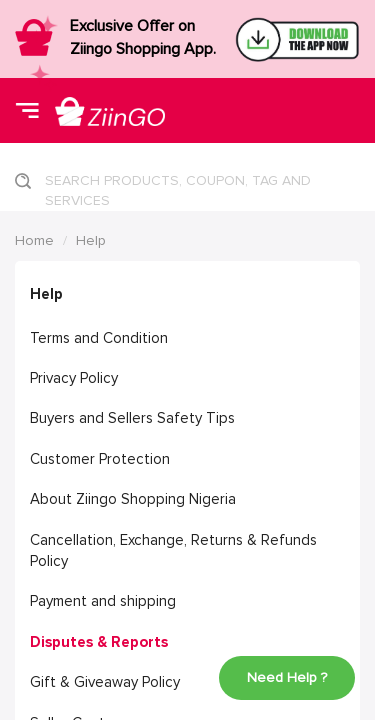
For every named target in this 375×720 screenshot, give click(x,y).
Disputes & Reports (99, 642)
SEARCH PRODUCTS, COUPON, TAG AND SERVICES (178, 186)
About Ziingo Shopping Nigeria (133, 499)
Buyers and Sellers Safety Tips (132, 418)
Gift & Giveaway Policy (105, 682)
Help (91, 240)
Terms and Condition (99, 338)
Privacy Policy (74, 378)
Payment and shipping (103, 601)
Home (34, 240)
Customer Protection (100, 459)
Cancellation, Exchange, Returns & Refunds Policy (173, 550)
